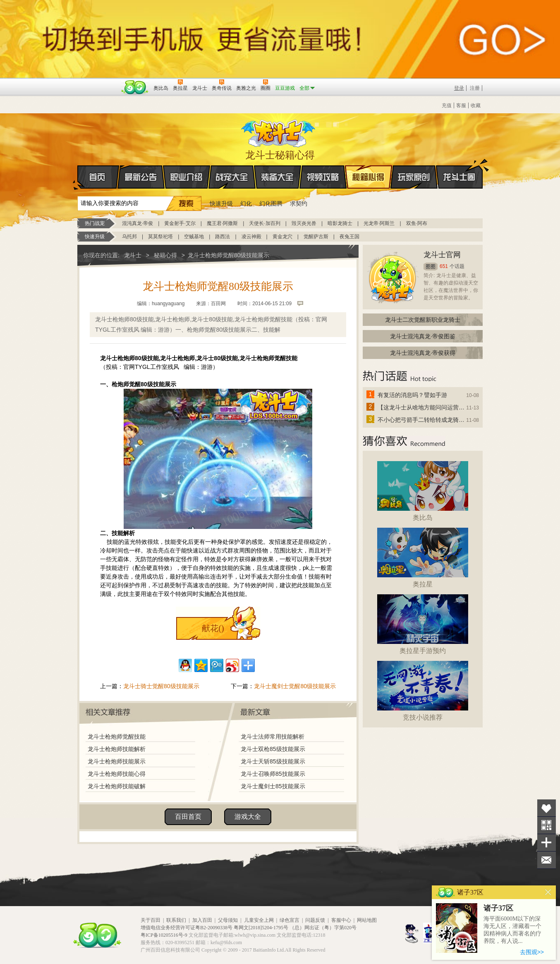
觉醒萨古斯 (316, 237)
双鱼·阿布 (417, 223)
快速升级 (221, 203)
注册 (475, 88)
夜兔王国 (349, 237)
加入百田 (202, 920)
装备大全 (278, 177)
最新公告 (141, 177)
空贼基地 (194, 237)
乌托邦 (129, 237)
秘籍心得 (369, 177)
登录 (459, 88)
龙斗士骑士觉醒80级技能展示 (161, 686)
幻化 (246, 203)
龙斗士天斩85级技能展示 (273, 761)
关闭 (548, 892)
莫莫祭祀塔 (160, 237)
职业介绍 (187, 177)
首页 (78, 177)
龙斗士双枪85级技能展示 (273, 749)
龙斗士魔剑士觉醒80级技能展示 (295, 686)
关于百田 (151, 920)
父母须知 (228, 920)
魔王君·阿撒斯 (222, 223)
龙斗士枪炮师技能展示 (117, 761)
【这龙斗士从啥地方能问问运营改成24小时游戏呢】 (421, 407)
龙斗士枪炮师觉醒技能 (117, 737)
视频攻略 (323, 177)
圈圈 (431, 267)
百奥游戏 (98, 82)
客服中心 (341, 920)
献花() (213, 628)
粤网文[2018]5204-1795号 (261, 928)
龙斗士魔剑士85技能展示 (273, 786)
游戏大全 (248, 817)
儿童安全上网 (259, 920)
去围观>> (532, 952)
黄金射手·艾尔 (180, 223)
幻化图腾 (271, 203)
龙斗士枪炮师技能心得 (117, 774)
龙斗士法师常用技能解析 (273, 737)
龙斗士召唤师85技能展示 (273, 774)
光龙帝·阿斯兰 (379, 223)
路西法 (223, 237)
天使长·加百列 (264, 223)
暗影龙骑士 (340, 223)
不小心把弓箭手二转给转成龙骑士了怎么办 (421, 420)
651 (444, 266)
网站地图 (367, 920)
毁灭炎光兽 (304, 223)
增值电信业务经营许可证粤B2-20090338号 (187, 928)
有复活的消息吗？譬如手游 (412, 395)
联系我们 (176, 920)
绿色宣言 (290, 920)
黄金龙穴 (282, 237)
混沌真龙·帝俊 (138, 223)
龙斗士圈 (459, 169)
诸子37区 (498, 908)
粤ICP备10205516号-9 (164, 935)
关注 (547, 825)
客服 (461, 105)
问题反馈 (315, 920)
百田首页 (188, 817)
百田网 (135, 87)
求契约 (299, 203)
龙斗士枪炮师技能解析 (117, 749)
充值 (447, 105)
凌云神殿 (251, 237)
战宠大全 (232, 177)
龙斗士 (279, 132)
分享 (547, 843)
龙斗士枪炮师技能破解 (117, 786)
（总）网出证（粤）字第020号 (323, 928)
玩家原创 (414, 177)
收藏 (476, 105)
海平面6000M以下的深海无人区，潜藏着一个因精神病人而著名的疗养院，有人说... (512, 930)
